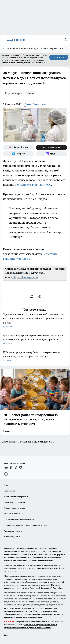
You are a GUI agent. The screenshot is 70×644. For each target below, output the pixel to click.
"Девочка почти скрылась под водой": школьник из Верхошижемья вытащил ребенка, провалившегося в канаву (35, 321)
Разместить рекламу (13, 531)
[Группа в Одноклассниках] (11, 468)
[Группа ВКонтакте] (6, 468)
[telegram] (41, 296)
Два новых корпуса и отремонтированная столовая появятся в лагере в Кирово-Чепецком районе (35, 340)
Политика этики (11, 491)
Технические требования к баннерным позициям (25, 525)
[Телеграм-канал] (19, 154)
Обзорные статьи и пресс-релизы (19, 519)
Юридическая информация (16, 497)
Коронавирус (14, 93)
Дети (31, 93)
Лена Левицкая (35, 104)
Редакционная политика (14, 508)
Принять (59, 57)
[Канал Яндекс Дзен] (52, 147)
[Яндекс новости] (19, 147)
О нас (6, 485)
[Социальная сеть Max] (52, 154)
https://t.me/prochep (26, 277)
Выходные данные (12, 537)
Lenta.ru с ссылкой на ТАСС (33, 185)
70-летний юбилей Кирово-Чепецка (20, 49)
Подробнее (58, 588)
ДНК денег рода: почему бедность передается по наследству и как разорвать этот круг (35, 357)
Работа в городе (49, 49)
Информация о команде (14, 502)
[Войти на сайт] (65, 40)
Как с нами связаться (13, 514)
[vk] (31, 296)
